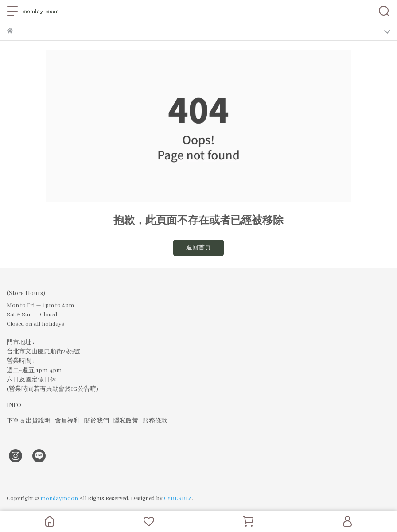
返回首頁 (198, 248)
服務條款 (155, 421)
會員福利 (67, 421)
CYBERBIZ (178, 499)
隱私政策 (126, 421)
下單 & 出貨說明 (29, 421)
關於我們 (97, 421)
